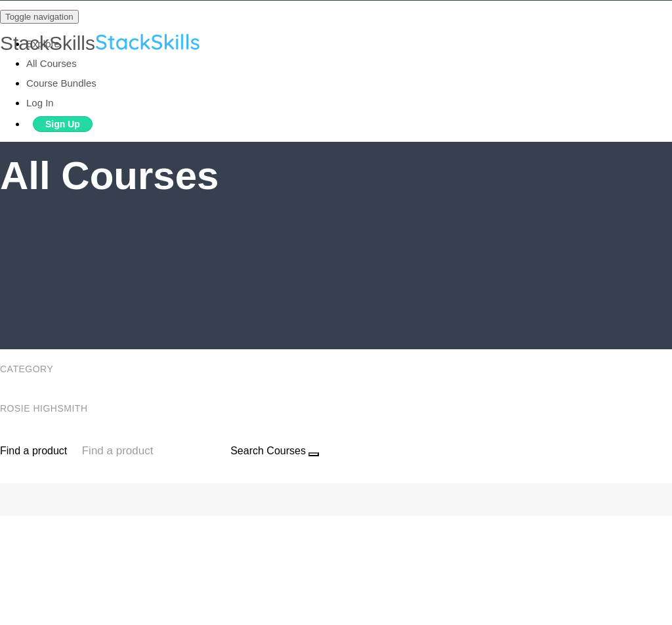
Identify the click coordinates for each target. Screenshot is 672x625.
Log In (40, 103)
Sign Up (63, 124)
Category (28, 369)
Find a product (33, 451)
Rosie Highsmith (45, 408)
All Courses (52, 63)
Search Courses (268, 451)
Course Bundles (61, 83)
